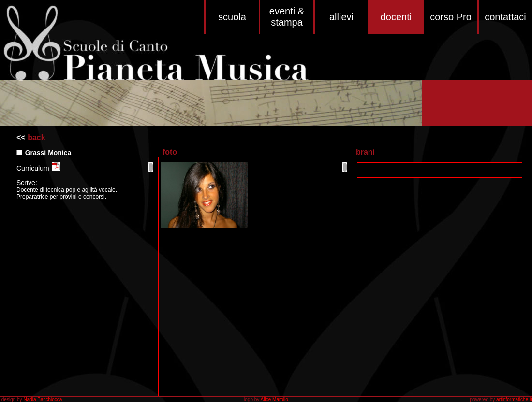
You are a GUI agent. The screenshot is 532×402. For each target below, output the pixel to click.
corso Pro (451, 17)
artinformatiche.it (514, 399)
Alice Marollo (274, 399)
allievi (341, 17)
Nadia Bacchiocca (43, 399)
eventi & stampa (287, 17)
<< (21, 137)
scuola (232, 17)
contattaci (505, 17)
